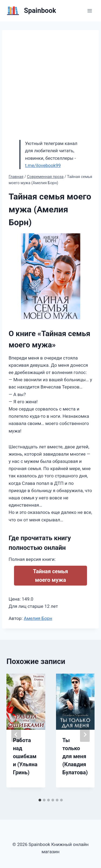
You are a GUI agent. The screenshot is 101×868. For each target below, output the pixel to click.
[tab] (40, 800)
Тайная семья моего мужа (51, 576)
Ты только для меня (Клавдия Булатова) (75, 756)
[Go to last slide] (16, 735)
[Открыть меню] (90, 11)
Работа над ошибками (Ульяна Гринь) (25, 756)
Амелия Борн (38, 618)
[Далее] (85, 735)
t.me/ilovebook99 (43, 165)
